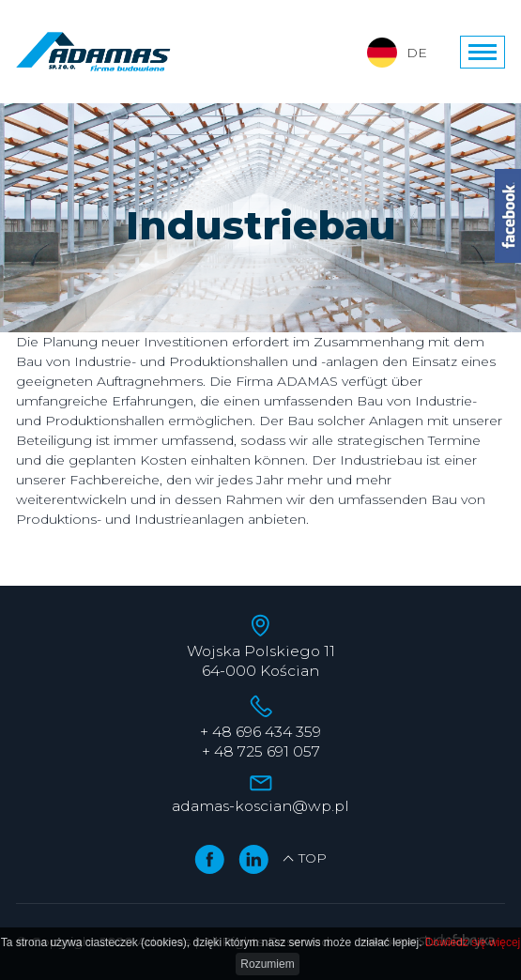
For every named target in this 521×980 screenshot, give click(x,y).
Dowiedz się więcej (473, 942)
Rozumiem (267, 964)
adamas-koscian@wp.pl (260, 806)
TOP (305, 858)
